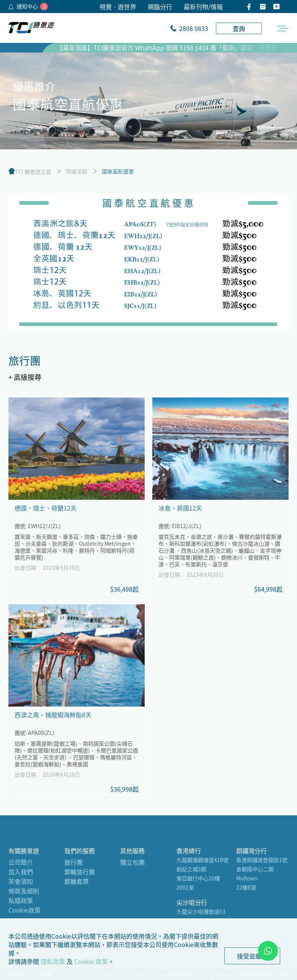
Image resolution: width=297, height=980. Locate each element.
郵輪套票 (77, 881)
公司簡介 (21, 862)
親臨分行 (160, 7)
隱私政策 (53, 961)
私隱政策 (21, 900)
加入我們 (21, 872)
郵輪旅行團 (80, 872)
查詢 (239, 28)
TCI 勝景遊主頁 (33, 172)
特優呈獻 (77, 171)
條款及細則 (24, 891)
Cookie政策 (24, 910)
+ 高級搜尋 (25, 377)
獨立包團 (132, 862)
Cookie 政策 (91, 961)
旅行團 (73, 862)
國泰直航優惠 (118, 171)
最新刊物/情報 (203, 7)
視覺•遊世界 (118, 7)
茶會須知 (21, 881)
